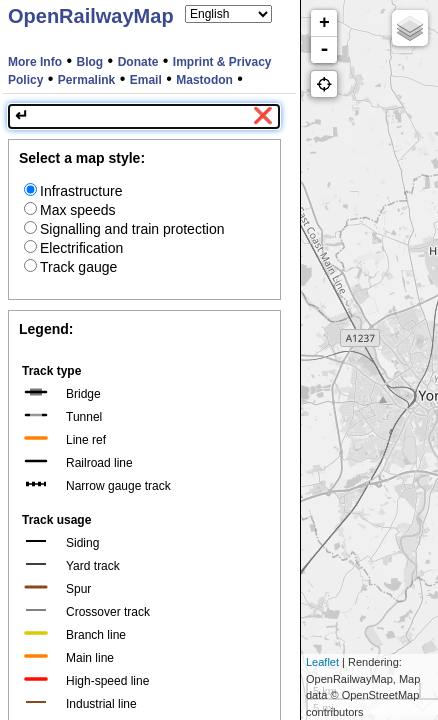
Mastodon (204, 80)
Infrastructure (73, 191)
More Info (35, 62)
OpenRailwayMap (91, 16)
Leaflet (322, 662)
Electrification (73, 248)
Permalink (86, 80)
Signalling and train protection (124, 229)
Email (146, 80)
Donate (138, 62)
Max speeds (69, 210)
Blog (90, 62)
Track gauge (70, 267)
